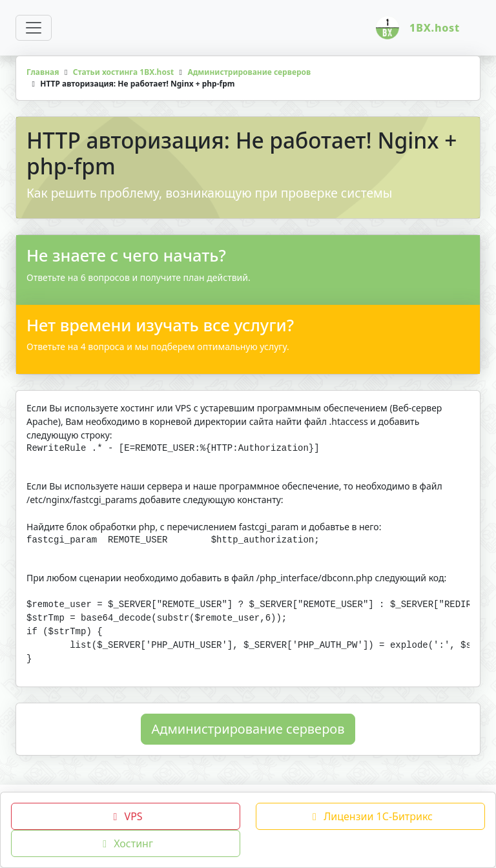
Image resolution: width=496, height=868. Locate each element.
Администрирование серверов (248, 738)
